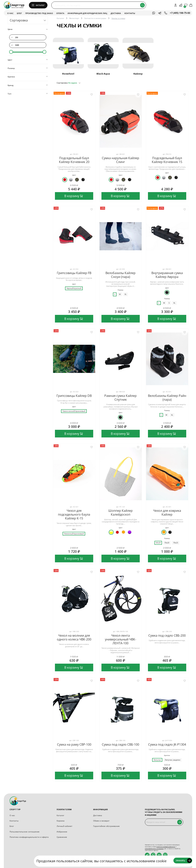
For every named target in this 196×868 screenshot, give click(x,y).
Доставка (116, 13)
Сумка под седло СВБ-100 (120, 744)
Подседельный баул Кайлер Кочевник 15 (167, 160)
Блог (19, 13)
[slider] (11, 52)
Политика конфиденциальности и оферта (29, 837)
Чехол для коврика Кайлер (167, 513)
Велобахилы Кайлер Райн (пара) (167, 398)
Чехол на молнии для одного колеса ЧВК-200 (74, 637)
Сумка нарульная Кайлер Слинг (120, 160)
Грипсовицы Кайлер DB (74, 396)
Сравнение (62, 837)
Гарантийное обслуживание (106, 826)
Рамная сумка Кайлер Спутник (120, 398)
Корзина (61, 821)
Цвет (74, 175)
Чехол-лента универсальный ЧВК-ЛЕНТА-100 (120, 639)
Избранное (62, 832)
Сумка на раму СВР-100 (74, 744)
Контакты (130, 13)
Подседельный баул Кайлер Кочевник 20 (74, 160)
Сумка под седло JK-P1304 (167, 744)
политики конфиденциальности (166, 847)
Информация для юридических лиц (87, 13)
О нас (10, 13)
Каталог (60, 18)
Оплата (60, 13)
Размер (120, 290)
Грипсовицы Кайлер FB (74, 273)
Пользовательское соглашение (24, 832)
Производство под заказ (39, 13)
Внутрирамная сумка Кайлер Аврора (167, 275)
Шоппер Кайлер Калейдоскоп (120, 513)
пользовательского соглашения (154, 849)
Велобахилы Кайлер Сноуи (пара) (120, 275)
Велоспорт (74, 18)
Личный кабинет (65, 826)
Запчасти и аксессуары (95, 18)
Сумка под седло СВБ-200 (167, 635)
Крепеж (167, 755)
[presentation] (166, 835)
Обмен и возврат (101, 821)
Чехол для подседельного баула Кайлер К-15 (74, 514)
